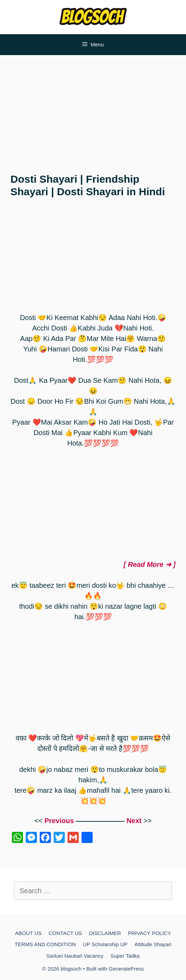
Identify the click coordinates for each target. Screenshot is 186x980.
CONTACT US (65, 933)
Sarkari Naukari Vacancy (75, 956)
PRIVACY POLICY (149, 933)
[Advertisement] (93, 111)
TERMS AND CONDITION (45, 944)
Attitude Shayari (153, 944)
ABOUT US (28, 933)
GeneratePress (126, 969)
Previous (59, 821)
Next (134, 821)
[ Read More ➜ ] (150, 564)
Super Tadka (125, 956)
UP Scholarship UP (105, 944)
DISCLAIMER (105, 933)
